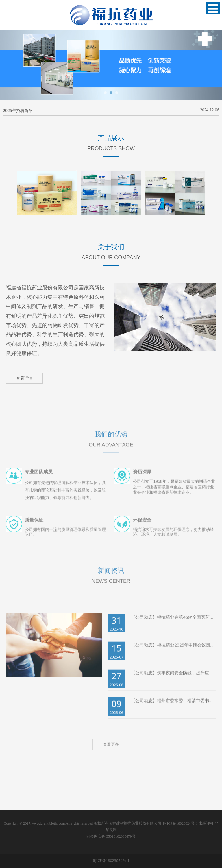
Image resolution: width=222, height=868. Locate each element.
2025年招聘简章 (18, 110)
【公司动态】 (144, 621)
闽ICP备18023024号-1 (180, 823)
